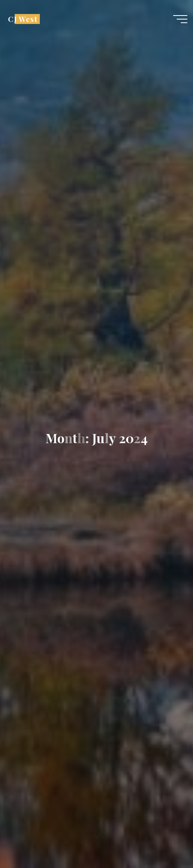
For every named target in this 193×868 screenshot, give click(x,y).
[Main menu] (180, 19)
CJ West (23, 19)
